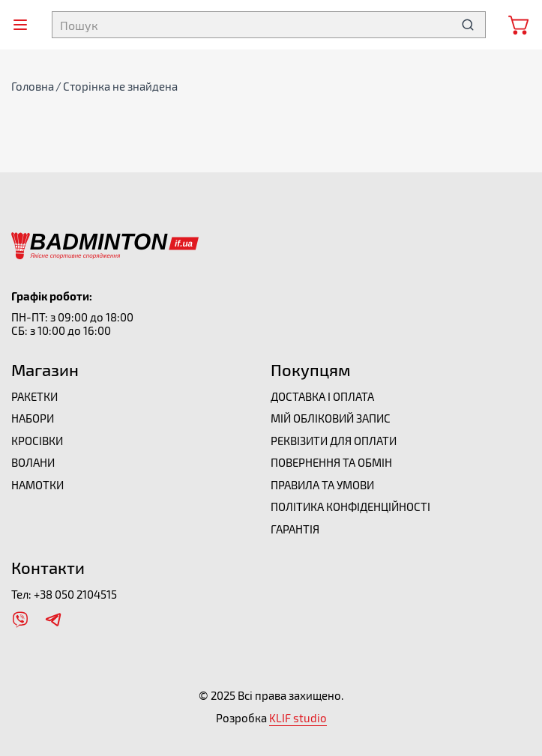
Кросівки (37, 441)
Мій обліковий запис (331, 418)
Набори (33, 418)
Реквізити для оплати (334, 441)
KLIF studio (298, 718)
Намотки (37, 485)
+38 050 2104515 (75, 594)
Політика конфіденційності (350, 506)
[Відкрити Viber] (20, 620)
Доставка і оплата (322, 396)
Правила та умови (322, 485)
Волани (33, 462)
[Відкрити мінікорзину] (520, 25)
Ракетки (34, 396)
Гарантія (295, 529)
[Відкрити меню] (20, 25)
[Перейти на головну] (105, 239)
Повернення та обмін (331, 462)
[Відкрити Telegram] (53, 620)
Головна (33, 86)
